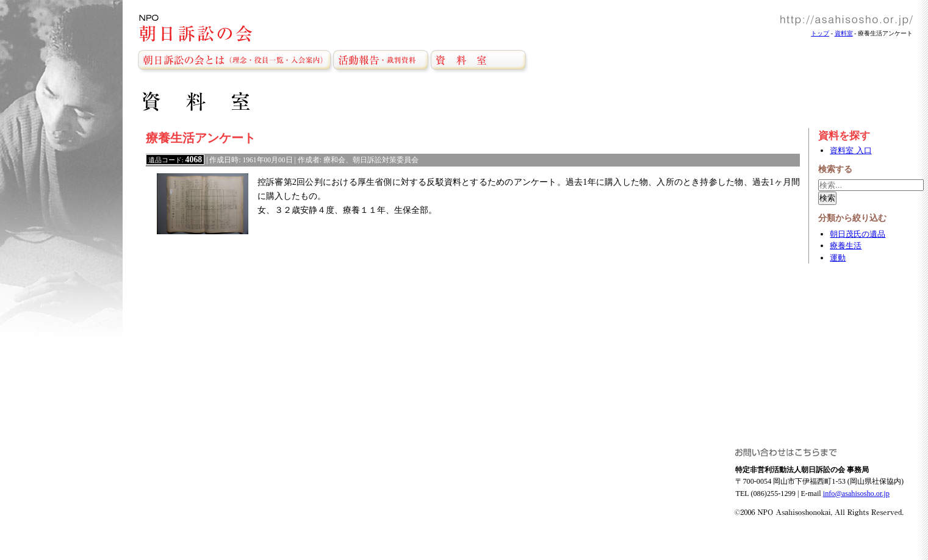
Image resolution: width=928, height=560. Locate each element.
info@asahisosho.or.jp (856, 494)
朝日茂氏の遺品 (858, 234)
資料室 (844, 33)
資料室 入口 (851, 150)
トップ (820, 33)
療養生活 (846, 246)
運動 (838, 258)
